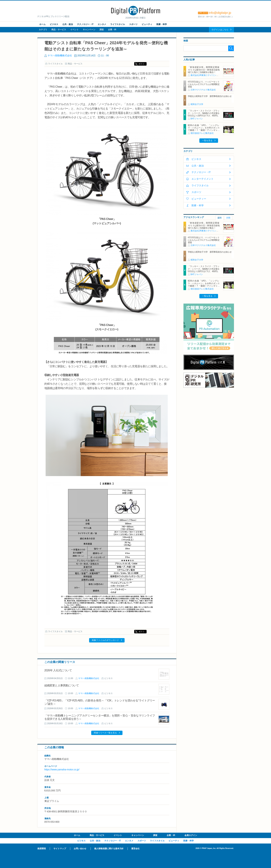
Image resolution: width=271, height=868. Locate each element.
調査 (102, 30)
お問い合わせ (80, 849)
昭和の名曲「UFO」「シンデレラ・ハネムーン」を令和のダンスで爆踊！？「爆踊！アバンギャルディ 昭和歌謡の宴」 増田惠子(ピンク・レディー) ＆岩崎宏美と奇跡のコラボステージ (204, 132)
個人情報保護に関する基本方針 (109, 849)
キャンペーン (89, 30)
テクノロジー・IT (85, 24)
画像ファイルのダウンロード (105, 640)
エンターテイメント (203, 179)
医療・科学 (162, 24)
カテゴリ (43, 30)
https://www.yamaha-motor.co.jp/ (62, 769)
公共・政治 (68, 24)
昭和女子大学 (197, 104)
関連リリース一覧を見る (105, 733)
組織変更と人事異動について (62, 685)
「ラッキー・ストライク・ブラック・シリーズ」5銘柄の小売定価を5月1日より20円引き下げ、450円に (204, 113)
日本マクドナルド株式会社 (203, 90)
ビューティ (147, 24)
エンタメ (102, 24)
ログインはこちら (220, 30)
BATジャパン (197, 119)
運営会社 (135, 849)
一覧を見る (207, 140)
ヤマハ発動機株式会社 (60, 55)
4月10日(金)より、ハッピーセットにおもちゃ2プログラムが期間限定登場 (204, 84)
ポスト (142, 64)
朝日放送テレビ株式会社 (202, 133)
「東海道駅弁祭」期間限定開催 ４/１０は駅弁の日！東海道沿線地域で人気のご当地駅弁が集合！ (205, 70)
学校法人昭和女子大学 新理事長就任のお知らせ (210, 96)
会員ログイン (191, 835)
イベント (74, 30)
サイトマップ (60, 849)
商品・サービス (59, 30)
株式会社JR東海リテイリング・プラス (209, 75)
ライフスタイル (118, 24)
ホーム (42, 24)
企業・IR (112, 30)
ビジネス (54, 24)
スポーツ (133, 24)
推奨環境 (42, 849)
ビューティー (199, 199)
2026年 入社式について (58, 670)
